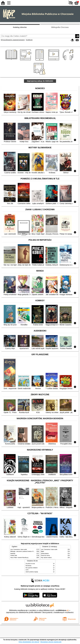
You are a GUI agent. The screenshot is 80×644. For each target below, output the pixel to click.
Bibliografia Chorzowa (60, 27)
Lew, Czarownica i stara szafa (19, 549)
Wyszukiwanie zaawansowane (13, 40)
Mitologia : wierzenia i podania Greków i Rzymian (24, 551)
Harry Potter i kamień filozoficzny (19, 558)
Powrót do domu (45, 555)
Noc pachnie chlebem (32, 568)
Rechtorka (29, 566)
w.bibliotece (62, 610)
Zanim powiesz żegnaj (32, 572)
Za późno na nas (30, 564)
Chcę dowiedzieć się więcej (29, 642)
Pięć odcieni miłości (46, 558)
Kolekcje (29, 40)
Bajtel (42, 551)
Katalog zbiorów (20, 27)
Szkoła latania (45, 554)
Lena (27, 570)
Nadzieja (13, 554)
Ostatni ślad (14, 555)
